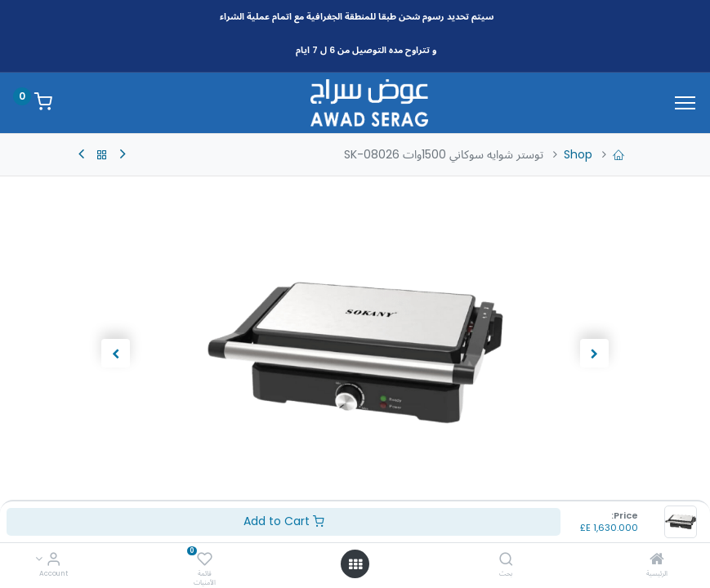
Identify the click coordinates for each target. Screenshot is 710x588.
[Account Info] (54, 560)
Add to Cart (284, 521)
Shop (578, 154)
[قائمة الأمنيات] (205, 560)
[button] (595, 353)
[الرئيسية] (657, 560)
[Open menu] (355, 564)
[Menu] (685, 103)
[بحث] (506, 560)
